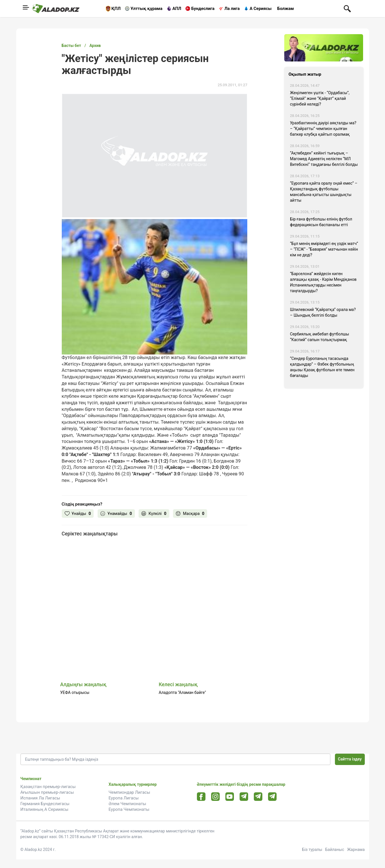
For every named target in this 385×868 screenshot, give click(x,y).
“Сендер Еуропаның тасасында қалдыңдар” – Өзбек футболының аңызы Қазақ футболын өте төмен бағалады (322, 367)
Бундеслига (203, 9)
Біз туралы (312, 850)
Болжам (285, 9)
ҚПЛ (116, 9)
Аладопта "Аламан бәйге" (182, 692)
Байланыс (335, 850)
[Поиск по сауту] (347, 8)
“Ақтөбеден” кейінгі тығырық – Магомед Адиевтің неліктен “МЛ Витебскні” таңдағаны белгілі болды (324, 159)
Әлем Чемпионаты (127, 804)
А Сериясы (261, 9)
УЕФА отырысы (75, 692)
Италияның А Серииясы (45, 809)
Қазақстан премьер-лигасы (48, 787)
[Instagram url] (215, 797)
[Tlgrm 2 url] (272, 796)
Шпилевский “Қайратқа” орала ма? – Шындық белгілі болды (323, 312)
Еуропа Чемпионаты (129, 809)
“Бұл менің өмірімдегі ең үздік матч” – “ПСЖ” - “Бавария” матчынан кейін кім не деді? (324, 249)
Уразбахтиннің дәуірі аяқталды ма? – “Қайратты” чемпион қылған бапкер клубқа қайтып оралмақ (323, 129)
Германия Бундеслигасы (45, 804)
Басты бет (71, 46)
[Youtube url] (229, 797)
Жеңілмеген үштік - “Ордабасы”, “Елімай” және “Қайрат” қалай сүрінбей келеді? (320, 98)
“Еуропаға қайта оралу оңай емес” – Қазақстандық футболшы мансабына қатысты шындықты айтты (324, 192)
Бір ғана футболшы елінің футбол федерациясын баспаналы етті (321, 222)
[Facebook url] (201, 797)
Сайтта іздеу (350, 759)
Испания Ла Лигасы (40, 798)
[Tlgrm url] (258, 796)
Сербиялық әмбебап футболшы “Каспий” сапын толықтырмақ (320, 337)
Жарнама (356, 850)
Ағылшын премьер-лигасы (47, 792)
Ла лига (232, 9)
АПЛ (177, 9)
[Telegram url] (244, 796)
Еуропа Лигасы (124, 798)
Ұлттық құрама (147, 9)
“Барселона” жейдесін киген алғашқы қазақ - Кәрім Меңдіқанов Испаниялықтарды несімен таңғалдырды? (323, 282)
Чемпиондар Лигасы (129, 792)
